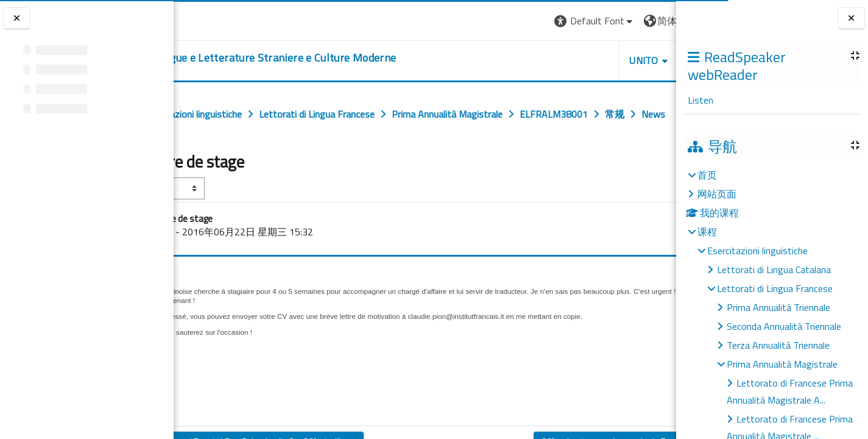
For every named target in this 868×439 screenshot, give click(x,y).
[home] (336, 58)
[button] (484, 21)
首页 (707, 175)
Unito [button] (534, 60)
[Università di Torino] (212, 20)
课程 (707, 232)
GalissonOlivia (245, 259)
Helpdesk (602, 60)
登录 (657, 21)
